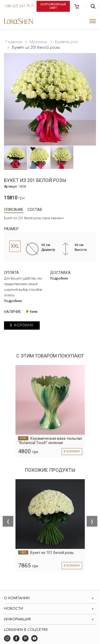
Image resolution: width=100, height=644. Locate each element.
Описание (14, 210)
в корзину (22, 325)
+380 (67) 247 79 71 (19, 6)
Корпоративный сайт (53, 6)
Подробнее (13, 301)
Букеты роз (66, 42)
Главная (14, 42)
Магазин (38, 42)
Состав (35, 210)
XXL (15, 246)
